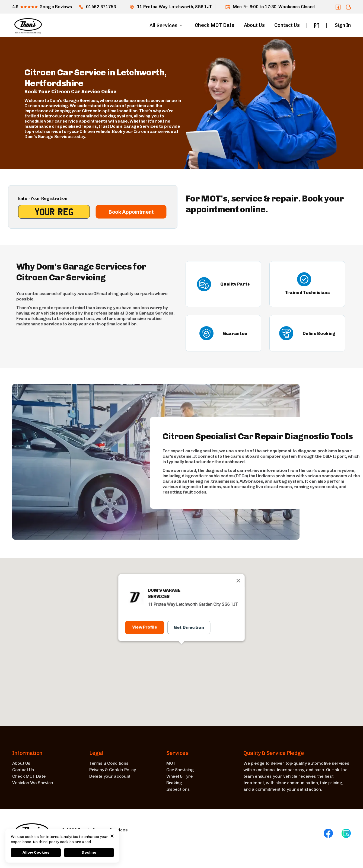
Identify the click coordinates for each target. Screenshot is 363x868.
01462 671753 (97, 7)
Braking (174, 783)
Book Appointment (131, 212)
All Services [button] (163, 25)
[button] (181, 654)
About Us (254, 25)
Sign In (343, 25)
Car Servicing (180, 770)
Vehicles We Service (33, 783)
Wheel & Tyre (180, 776)
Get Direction (189, 627)
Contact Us (287, 25)
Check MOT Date (215, 25)
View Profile (145, 627)
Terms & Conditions (109, 763)
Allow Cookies (36, 852)
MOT (171, 763)
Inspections (178, 789)
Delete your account (110, 776)
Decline (89, 852)
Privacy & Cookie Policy (113, 770)
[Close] (238, 581)
